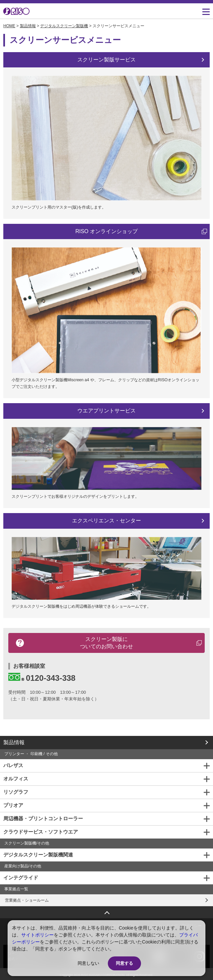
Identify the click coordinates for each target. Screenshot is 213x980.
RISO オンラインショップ (106, 231)
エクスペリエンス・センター (106, 521)
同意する (124, 963)
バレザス (13, 765)
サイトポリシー (37, 935)
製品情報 (28, 26)
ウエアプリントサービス (106, 411)
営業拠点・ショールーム (27, 900)
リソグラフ (16, 792)
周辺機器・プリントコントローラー (43, 818)
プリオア (13, 805)
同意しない (88, 963)
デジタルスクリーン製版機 (64, 26)
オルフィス (16, 779)
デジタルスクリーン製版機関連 (38, 855)
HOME (9, 26)
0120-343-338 (42, 678)
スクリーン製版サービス (106, 60)
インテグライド (21, 878)
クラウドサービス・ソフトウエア (41, 832)
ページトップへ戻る (106, 910)
